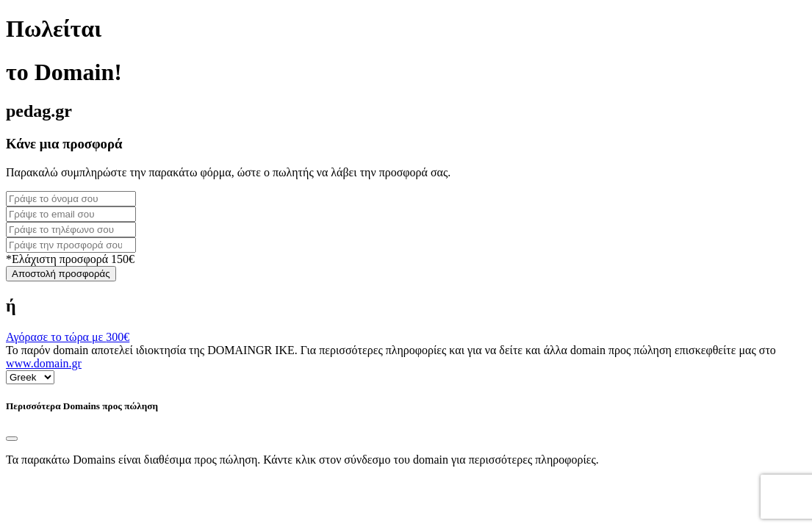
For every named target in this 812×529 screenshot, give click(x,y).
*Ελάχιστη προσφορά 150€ (70, 259)
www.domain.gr (44, 363)
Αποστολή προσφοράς (61, 274)
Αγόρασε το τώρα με (68, 337)
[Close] (12, 439)
